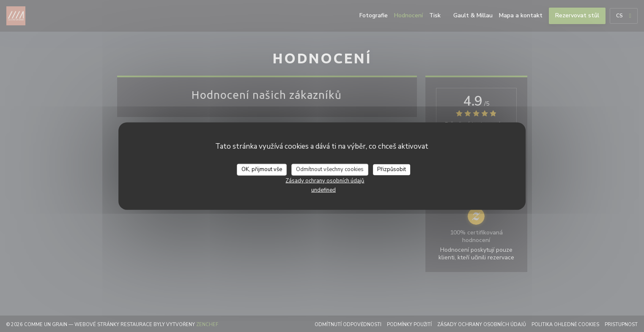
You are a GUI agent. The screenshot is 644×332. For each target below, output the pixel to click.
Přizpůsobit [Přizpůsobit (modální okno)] (392, 169)
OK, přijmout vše (262, 169)
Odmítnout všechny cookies (330, 169)
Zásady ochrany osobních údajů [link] (325, 180)
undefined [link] (323, 190)
